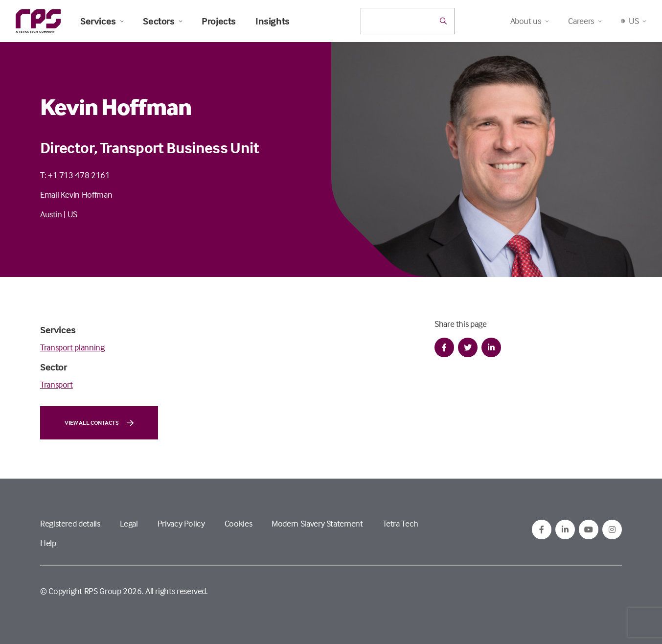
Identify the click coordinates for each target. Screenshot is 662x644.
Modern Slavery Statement (317, 523)
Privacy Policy (181, 523)
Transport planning (72, 347)
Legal (129, 523)
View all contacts (99, 423)
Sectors (162, 21)
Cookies (238, 523)
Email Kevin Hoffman (76, 195)
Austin (51, 214)
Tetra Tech (400, 523)
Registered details (70, 523)
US (72, 214)
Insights (273, 21)
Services (102, 21)
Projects (219, 21)
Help (48, 543)
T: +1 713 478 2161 (75, 175)
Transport (57, 384)
